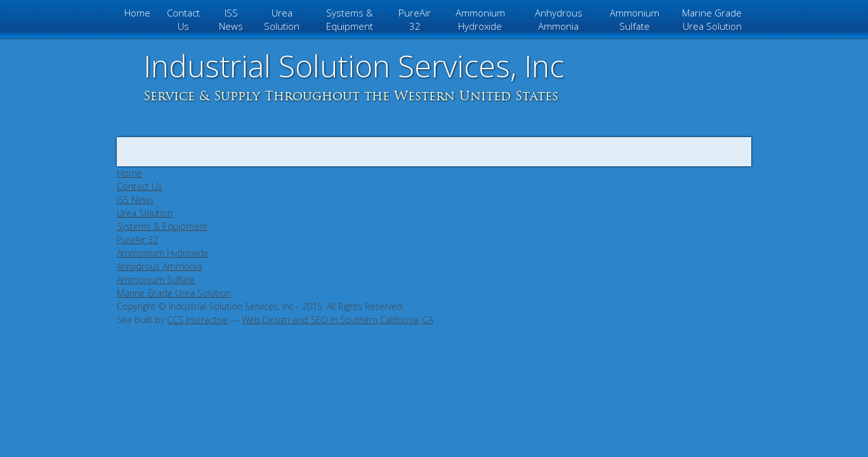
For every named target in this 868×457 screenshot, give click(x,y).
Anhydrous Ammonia (559, 19)
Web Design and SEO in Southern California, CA (338, 320)
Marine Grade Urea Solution (712, 19)
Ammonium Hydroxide (480, 19)
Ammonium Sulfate (635, 19)
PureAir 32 (415, 19)
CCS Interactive (197, 320)
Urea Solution (282, 19)
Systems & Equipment (350, 19)
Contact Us (183, 19)
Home (137, 13)
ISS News (231, 19)
